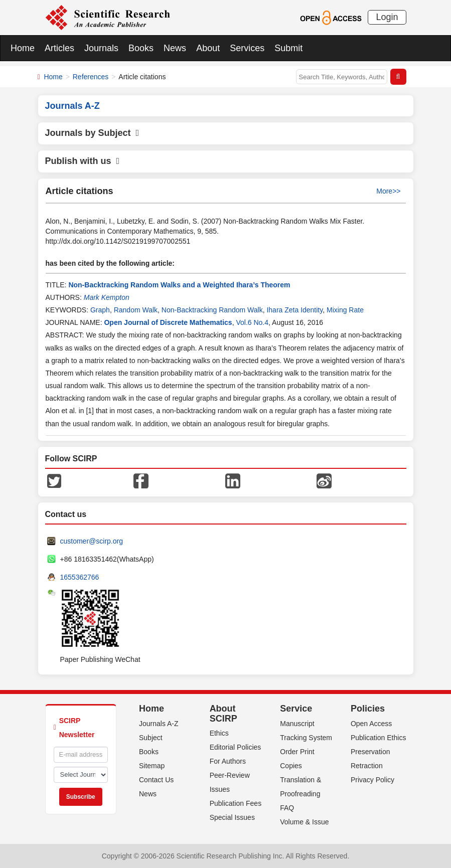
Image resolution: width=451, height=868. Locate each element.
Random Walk (136, 310)
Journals (101, 48)
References (91, 77)
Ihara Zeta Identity (294, 310)
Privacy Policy (372, 780)
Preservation (370, 752)
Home (23, 48)
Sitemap (152, 766)
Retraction (367, 766)
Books (141, 48)
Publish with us (83, 161)
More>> (388, 191)
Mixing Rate (345, 310)
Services (247, 48)
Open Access (371, 724)
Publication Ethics (379, 738)
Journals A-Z (159, 724)
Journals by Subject (92, 133)
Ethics (219, 733)
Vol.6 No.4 (252, 322)
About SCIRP (223, 714)
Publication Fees (236, 803)
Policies (368, 709)
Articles (59, 48)
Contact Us (156, 780)
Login (387, 17)
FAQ (287, 808)
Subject (151, 738)
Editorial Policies (236, 747)
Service (296, 709)
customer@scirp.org (92, 541)
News (175, 48)
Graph (100, 310)
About (208, 48)
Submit (288, 48)
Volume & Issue (304, 822)
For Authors (228, 761)
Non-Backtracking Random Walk (212, 310)
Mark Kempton (107, 297)
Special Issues (232, 817)
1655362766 (80, 577)
